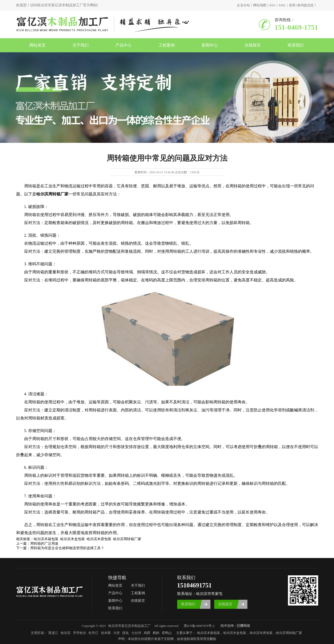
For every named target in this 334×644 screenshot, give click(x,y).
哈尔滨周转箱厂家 (289, 633)
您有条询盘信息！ (303, 5)
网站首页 (38, 45)
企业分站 (243, 5)
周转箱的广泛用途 (44, 544)
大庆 (117, 633)
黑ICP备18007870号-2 (199, 626)
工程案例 (167, 45)
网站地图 (260, 5)
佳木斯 (106, 633)
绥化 (126, 633)
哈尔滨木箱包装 (209, 633)
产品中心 (124, 45)
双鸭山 (167, 633)
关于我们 (81, 45)
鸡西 (147, 633)
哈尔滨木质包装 (261, 633)
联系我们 (296, 45)
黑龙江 (53, 633)
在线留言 (253, 45)
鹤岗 (156, 633)
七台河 (136, 633)
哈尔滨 (66, 633)
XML (282, 5)
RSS (272, 5)
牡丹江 (94, 633)
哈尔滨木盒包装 (235, 633)
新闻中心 (210, 45)
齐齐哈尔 (80, 633)
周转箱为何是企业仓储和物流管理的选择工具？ (67, 548)
